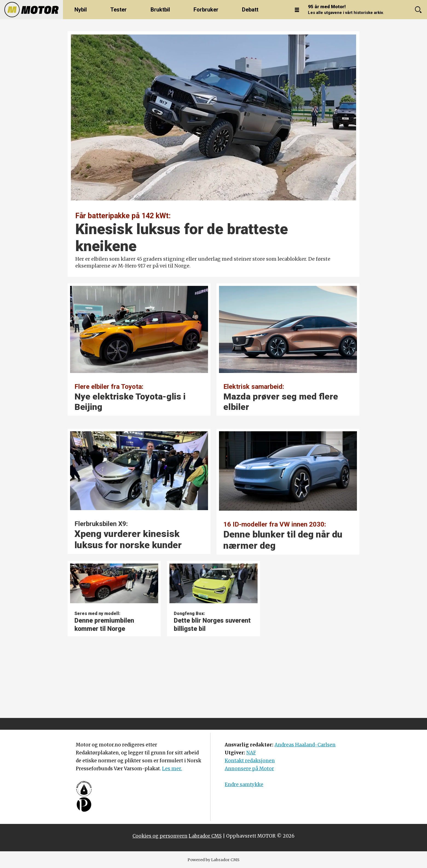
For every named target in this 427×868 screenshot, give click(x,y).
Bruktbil (160, 10)
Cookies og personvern (160, 836)
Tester (119, 10)
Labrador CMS (205, 836)
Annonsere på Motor (249, 769)
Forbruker (206, 10)
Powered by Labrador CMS (214, 860)
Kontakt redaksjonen (250, 761)
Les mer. (172, 769)
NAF (251, 753)
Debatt (250, 10)
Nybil (81, 10)
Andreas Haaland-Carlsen (305, 745)
